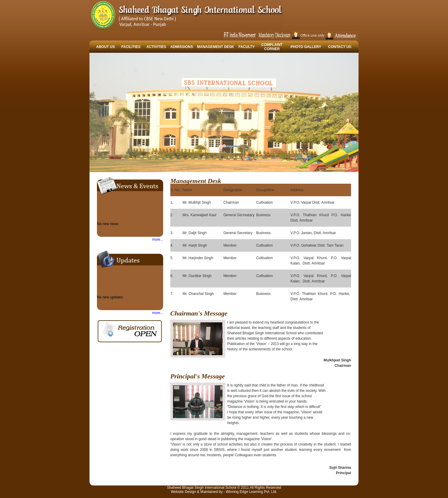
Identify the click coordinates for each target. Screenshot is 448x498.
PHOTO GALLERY (306, 47)
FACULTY (246, 47)
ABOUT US (105, 47)
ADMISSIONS (182, 47)
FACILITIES (131, 47)
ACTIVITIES (156, 47)
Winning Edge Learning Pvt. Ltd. (251, 492)
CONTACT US (340, 47)
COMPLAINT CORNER (272, 47)
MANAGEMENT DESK (216, 47)
